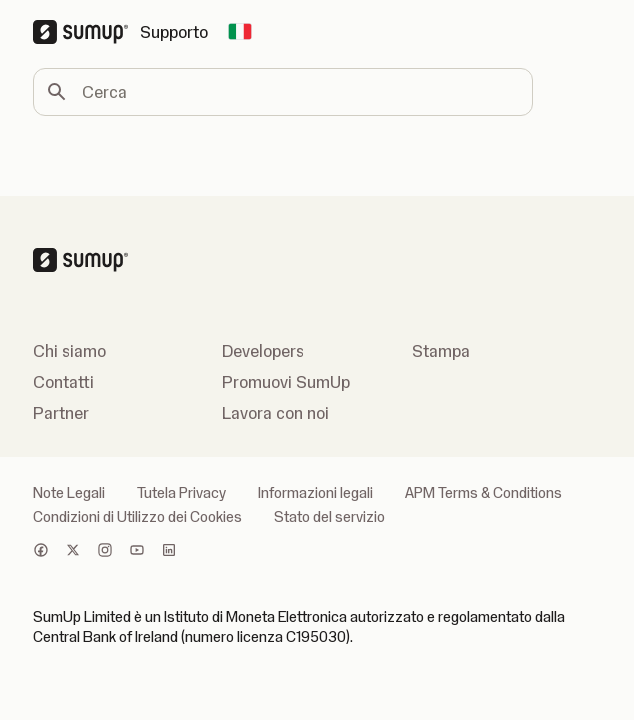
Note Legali (69, 493)
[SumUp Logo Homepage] (86, 32)
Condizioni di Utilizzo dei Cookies (137, 517)
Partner (61, 413)
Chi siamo (69, 351)
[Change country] (240, 32)
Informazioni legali (315, 493)
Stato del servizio (329, 517)
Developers (263, 351)
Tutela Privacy (181, 493)
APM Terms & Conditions (483, 493)
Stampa (441, 351)
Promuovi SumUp (286, 382)
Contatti (63, 382)
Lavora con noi (275, 413)
